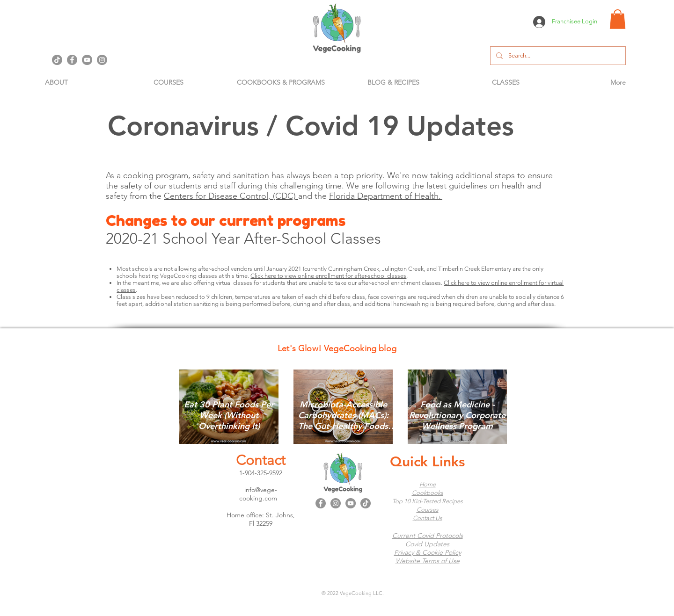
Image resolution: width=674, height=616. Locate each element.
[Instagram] (102, 60)
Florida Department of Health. (385, 196)
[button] (618, 19)
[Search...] (557, 56)
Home (428, 484)
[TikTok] (57, 60)
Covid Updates (427, 544)
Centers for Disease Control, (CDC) (230, 196)
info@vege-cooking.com (258, 494)
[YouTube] (87, 60)
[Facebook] (72, 60)
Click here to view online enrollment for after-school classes (328, 276)
